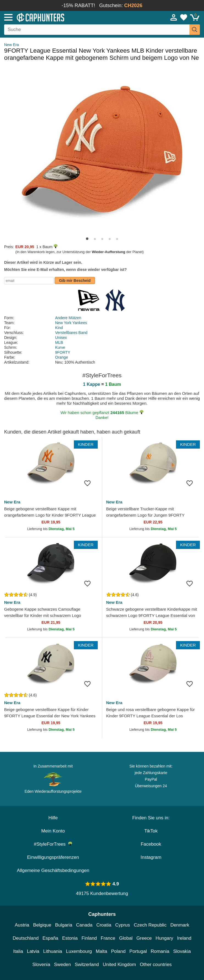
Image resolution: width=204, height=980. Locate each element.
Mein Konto (53, 831)
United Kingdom (119, 965)
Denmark (180, 925)
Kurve (60, 347)
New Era (12, 45)
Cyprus (122, 925)
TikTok (151, 831)
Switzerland (87, 965)
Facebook (151, 844)
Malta (102, 951)
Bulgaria (64, 925)
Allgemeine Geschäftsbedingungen (53, 870)
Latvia (33, 951)
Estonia (70, 938)
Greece (144, 938)
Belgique (42, 925)
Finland (89, 938)
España (51, 938)
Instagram (151, 857)
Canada (84, 925)
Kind (59, 328)
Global (126, 938)
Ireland (184, 938)
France (108, 938)
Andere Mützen (68, 318)
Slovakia (182, 951)
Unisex (61, 338)
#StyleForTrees (53, 844)
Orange (62, 357)
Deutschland (26, 938)
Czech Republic (150, 925)
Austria (22, 925)
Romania (160, 951)
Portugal (138, 951)
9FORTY (63, 352)
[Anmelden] (174, 17)
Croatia (104, 925)
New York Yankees (71, 323)
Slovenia (41, 965)
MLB (59, 342)
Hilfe (53, 818)
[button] (87, 239)
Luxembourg (79, 951)
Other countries (156, 965)
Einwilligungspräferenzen (53, 857)
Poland (118, 951)
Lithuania (53, 951)
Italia (18, 951)
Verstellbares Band (71, 333)
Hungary (164, 938)
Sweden (62, 965)
